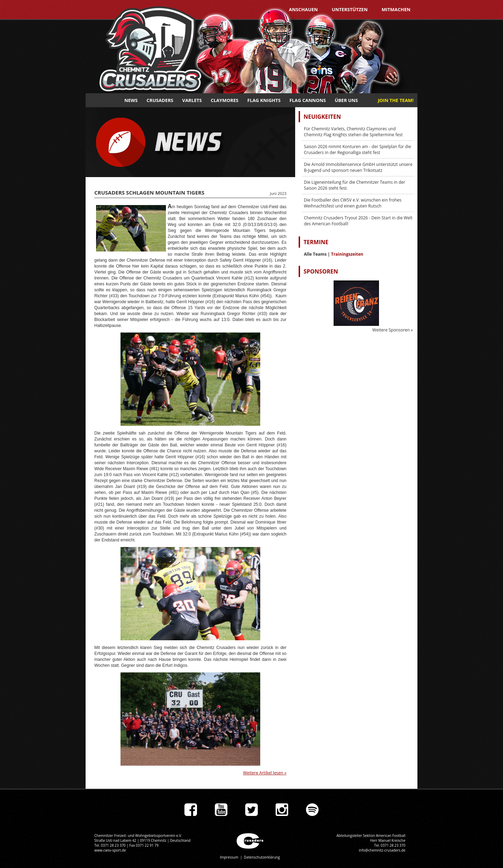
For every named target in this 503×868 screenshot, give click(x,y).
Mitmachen (396, 9)
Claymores (224, 100)
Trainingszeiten (347, 254)
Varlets (192, 100)
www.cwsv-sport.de (110, 850)
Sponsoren (321, 271)
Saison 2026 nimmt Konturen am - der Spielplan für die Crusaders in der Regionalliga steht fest (358, 149)
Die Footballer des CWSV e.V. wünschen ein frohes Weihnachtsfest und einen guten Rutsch (353, 203)
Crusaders (160, 100)
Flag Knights (264, 100)
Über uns (346, 100)
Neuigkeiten (322, 117)
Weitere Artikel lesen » (265, 773)
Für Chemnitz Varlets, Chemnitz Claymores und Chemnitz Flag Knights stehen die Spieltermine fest (353, 132)
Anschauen (303, 9)
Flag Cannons (308, 100)
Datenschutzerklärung (262, 857)
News (131, 100)
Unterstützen (350, 9)
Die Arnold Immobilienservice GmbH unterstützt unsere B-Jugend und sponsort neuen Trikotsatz (358, 167)
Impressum (229, 857)
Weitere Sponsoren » (393, 330)
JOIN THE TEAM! (396, 100)
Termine (316, 242)
